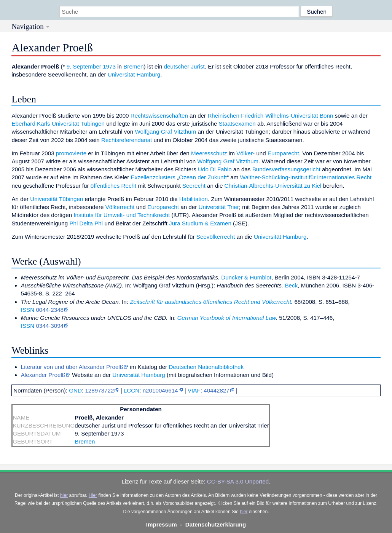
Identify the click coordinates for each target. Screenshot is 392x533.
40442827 (217, 390)
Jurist (198, 66)
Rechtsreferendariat (127, 140)
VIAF (194, 390)
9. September (84, 66)
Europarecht (283, 153)
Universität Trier (219, 207)
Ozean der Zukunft (203, 177)
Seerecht (194, 186)
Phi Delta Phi (86, 223)
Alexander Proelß (43, 375)
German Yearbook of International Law (227, 318)
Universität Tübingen (57, 199)
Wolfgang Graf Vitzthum (166, 132)
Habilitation (194, 199)
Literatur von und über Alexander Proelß (72, 367)
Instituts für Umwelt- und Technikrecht (122, 215)
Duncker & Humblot (246, 277)
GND (75, 390)
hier (64, 495)
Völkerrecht (120, 207)
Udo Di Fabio (215, 169)
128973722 (99, 390)
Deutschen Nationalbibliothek (206, 367)
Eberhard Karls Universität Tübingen (58, 124)
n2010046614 (160, 390)
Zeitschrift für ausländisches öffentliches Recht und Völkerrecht (210, 302)
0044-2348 (50, 310)
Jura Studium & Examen (200, 223)
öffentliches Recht (113, 186)
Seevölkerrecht (216, 237)
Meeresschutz (209, 153)
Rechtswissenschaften (159, 116)
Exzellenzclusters (153, 177)
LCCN (131, 390)
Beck (291, 285)
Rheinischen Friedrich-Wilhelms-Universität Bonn (270, 116)
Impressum (162, 524)
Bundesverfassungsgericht (286, 169)
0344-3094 (50, 326)
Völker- (245, 153)
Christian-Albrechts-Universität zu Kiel (273, 186)
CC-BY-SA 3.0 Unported (238, 481)
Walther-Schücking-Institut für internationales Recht (306, 177)
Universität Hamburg (134, 74)
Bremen (133, 66)
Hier (93, 495)
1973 (109, 66)
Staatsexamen (237, 124)
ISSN (28, 310)
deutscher (177, 66)
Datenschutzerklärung (216, 524)
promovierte (71, 153)
